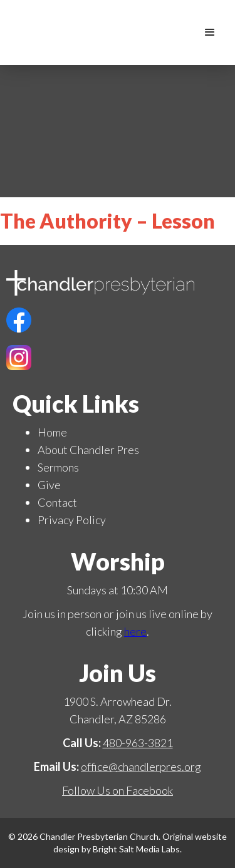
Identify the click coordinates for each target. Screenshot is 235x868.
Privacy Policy (72, 520)
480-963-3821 (138, 743)
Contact (57, 502)
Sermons (58, 467)
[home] (185, 33)
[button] (210, 33)
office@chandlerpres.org (141, 767)
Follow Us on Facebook (118, 790)
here (135, 631)
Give (49, 485)
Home (52, 432)
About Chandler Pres (88, 450)
